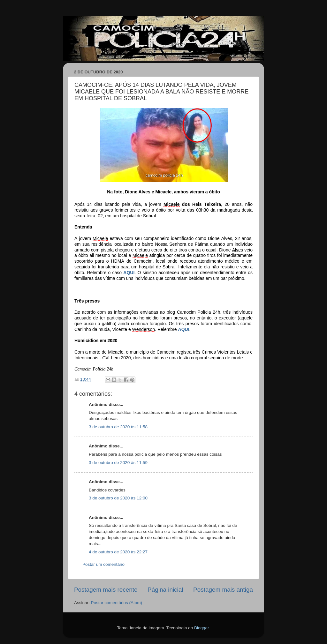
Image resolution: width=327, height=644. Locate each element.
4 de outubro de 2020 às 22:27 (118, 552)
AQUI (129, 273)
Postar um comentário (103, 564)
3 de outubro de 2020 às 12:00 (118, 498)
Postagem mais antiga (223, 590)
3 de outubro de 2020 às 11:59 (118, 463)
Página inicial (165, 590)
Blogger (202, 628)
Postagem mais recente (106, 590)
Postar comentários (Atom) (117, 603)
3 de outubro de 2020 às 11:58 (118, 427)
